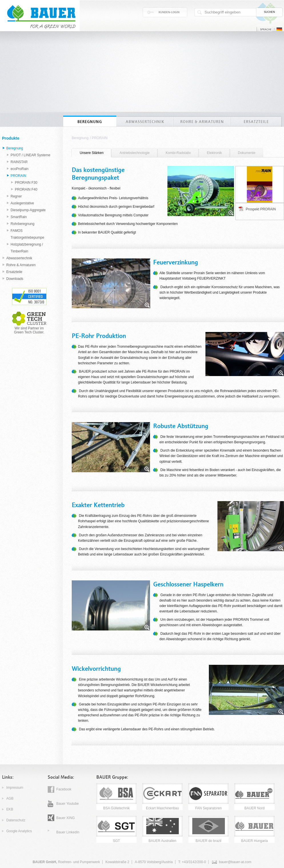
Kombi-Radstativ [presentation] (178, 153)
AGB (10, 798)
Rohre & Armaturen (21, 265)
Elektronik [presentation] (214, 153)
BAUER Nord (254, 808)
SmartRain (19, 217)
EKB (10, 809)
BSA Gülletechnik (116, 808)
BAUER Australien (162, 841)
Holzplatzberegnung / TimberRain (27, 248)
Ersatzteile (14, 272)
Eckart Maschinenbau (162, 808)
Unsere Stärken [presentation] (92, 153)
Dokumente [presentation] (247, 153)
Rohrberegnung (22, 224)
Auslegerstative (22, 203)
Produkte (11, 138)
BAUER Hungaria (254, 841)
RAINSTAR (19, 162)
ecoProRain (20, 169)
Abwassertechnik (19, 258)
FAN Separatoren (208, 808)
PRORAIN (100, 138)
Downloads (15, 279)
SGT (116, 841)
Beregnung (80, 138)
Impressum (15, 788)
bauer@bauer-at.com (235, 862)
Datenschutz (16, 820)
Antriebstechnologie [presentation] (134, 153)
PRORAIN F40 (26, 189)
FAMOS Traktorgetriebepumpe (27, 234)
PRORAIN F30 (26, 183)
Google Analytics (19, 831)
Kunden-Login (169, 12)
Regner (16, 196)
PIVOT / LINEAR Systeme (30, 155)
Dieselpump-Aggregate (28, 210)
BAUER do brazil (208, 841)
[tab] (92, 153)
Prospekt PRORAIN (261, 209)
